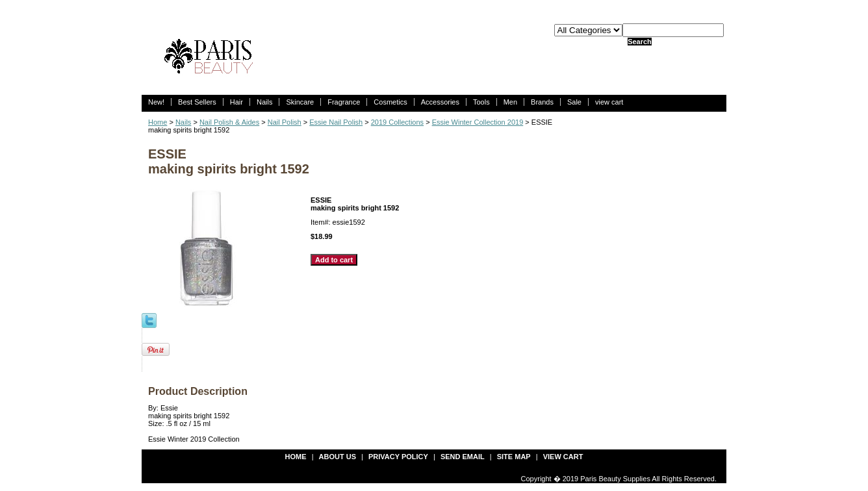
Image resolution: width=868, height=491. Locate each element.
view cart (609, 102)
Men (510, 102)
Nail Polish (285, 122)
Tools (481, 102)
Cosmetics (390, 102)
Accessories (440, 102)
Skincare (300, 102)
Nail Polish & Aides (229, 122)
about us (338, 457)
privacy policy (398, 457)
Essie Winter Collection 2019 (478, 122)
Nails (264, 102)
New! (156, 102)
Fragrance (344, 102)
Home (158, 122)
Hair (236, 102)
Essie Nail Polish (336, 122)
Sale (574, 102)
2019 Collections (397, 122)
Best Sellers (197, 102)
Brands (542, 102)
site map (514, 457)
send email (463, 457)
